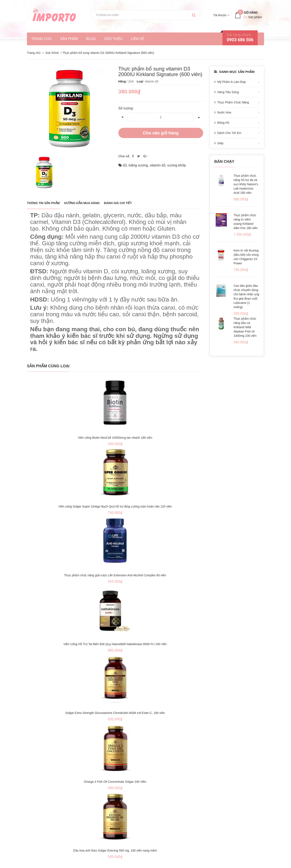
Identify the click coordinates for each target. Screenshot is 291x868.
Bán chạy (224, 162)
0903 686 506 (240, 40)
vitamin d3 (158, 165)
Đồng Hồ (223, 123)
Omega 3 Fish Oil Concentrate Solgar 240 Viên (115, 782)
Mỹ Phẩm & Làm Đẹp (231, 82)
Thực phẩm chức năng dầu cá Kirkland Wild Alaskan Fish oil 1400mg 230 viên (245, 327)
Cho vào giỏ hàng (161, 133)
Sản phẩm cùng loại (48, 366)
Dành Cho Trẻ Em (229, 133)
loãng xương (138, 165)
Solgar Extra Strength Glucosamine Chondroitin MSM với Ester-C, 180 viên (115, 713)
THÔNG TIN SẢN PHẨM (43, 203)
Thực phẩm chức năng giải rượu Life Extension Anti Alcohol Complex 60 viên (115, 575)
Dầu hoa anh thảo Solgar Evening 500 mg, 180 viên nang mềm (115, 850)
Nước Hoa (224, 112)
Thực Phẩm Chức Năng (233, 102)
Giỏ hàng (251, 13)
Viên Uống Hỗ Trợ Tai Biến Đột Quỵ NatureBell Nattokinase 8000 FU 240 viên (115, 644)
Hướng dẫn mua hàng (82, 203)
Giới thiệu (113, 39)
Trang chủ (41, 39)
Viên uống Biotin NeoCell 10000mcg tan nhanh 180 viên (115, 438)
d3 (125, 165)
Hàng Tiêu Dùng (228, 92)
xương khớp (177, 165)
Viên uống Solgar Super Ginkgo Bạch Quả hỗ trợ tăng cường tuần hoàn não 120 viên (115, 506)
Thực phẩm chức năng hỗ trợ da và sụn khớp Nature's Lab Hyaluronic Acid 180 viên (246, 184)
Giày (220, 143)
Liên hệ (137, 39)
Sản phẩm (69, 39)
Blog (91, 39)
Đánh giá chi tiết (118, 203)
